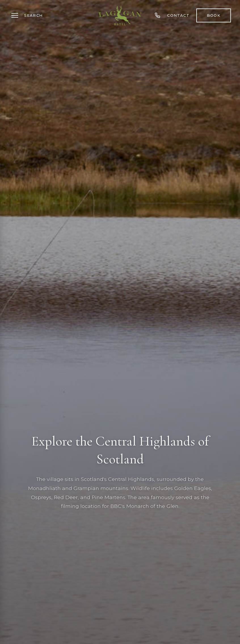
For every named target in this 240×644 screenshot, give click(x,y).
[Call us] (157, 15)
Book (214, 15)
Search (33, 15)
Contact (178, 15)
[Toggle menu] (15, 15)
